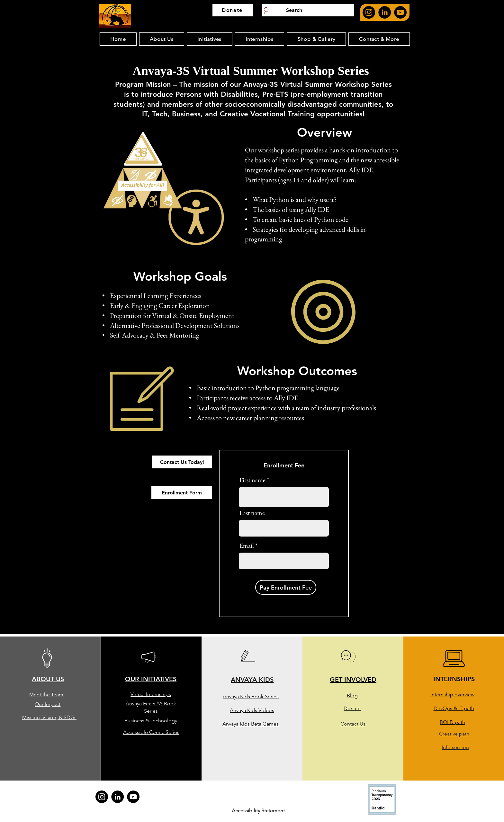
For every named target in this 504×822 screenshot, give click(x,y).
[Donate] (233, 10)
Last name (252, 513)
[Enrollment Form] (182, 492)
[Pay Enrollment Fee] (286, 587)
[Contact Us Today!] (182, 462)
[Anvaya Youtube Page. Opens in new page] (400, 12)
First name (252, 480)
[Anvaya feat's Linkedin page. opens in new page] (385, 12)
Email (247, 546)
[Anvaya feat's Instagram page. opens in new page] (369, 12)
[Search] (308, 10)
